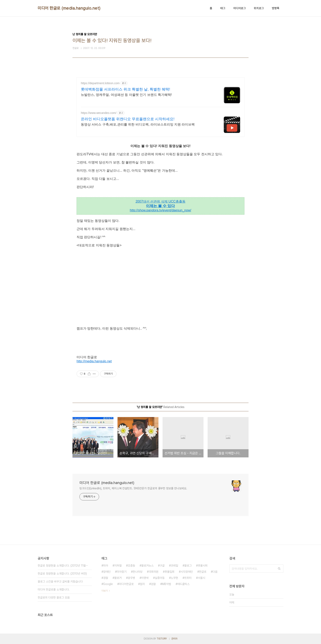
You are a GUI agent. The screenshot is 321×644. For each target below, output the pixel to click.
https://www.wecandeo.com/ (99, 113)
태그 (223, 8)
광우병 (131, 578)
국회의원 (154, 572)
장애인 (107, 572)
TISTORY (162, 639)
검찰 (153, 584)
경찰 (106, 578)
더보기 (105, 591)
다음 (215, 572)
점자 (142, 584)
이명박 (145, 578)
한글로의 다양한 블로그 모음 (54, 598)
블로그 (188, 566)
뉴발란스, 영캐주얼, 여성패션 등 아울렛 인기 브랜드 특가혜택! (126, 95)
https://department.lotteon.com (100, 83)
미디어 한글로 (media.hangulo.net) (69, 8)
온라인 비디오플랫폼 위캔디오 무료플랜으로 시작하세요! (128, 119)
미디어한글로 (126, 584)
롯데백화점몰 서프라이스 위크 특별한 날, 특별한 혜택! (125, 89)
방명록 (276, 8)
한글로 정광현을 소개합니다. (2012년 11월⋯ (63, 566)
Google (108, 584)
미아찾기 (122, 572)
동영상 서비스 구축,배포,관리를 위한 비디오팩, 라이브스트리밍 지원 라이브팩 (138, 124)
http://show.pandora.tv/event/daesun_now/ (160, 210)
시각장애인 (187, 572)
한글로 (203, 572)
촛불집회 (170, 572)
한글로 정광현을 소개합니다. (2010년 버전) (62, 574)
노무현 (174, 578)
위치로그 (259, 8)
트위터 (188, 578)
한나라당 (138, 572)
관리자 (174, 639)
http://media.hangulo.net (94, 361)
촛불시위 (203, 566)
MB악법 (167, 584)
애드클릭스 (183, 584)
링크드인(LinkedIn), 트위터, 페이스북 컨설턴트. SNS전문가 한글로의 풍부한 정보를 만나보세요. (133, 488)
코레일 (174, 566)
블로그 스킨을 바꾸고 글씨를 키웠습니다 (60, 582)
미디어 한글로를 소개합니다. (54, 590)
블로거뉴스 (147, 566)
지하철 (118, 566)
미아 (106, 566)
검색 (279, 569)
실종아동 (160, 578)
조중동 (131, 566)
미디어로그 (240, 8)
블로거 (118, 578)
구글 (162, 566)
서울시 (201, 578)
